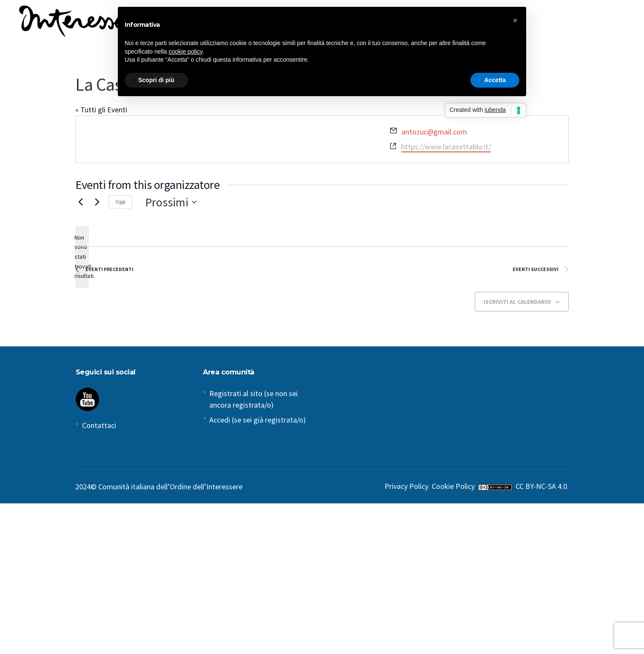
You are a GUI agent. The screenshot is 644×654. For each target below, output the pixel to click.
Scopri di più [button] (156, 80)
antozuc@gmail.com (434, 132)
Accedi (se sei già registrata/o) (258, 420)
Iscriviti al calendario (517, 302)
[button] (515, 20)
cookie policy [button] (186, 51)
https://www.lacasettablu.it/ (446, 147)
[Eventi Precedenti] (80, 202)
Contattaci (99, 425)
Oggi (120, 201)
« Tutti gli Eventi (101, 110)
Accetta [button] (495, 80)
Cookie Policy (453, 486)
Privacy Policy (406, 486)
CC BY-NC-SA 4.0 (541, 486)
